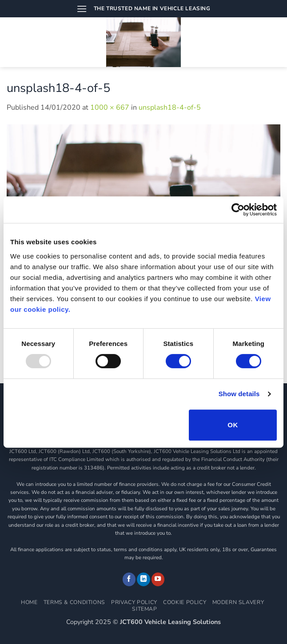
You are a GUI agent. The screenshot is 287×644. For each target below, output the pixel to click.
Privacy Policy (134, 602)
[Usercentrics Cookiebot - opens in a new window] (238, 210)
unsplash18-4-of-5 (170, 107)
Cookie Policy (185, 602)
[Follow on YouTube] (158, 579)
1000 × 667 (110, 107)
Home (29, 602)
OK (233, 425)
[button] (82, 9)
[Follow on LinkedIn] (143, 579)
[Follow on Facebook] (129, 579)
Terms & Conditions (74, 602)
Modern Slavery (238, 602)
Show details (239, 394)
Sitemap (144, 609)
